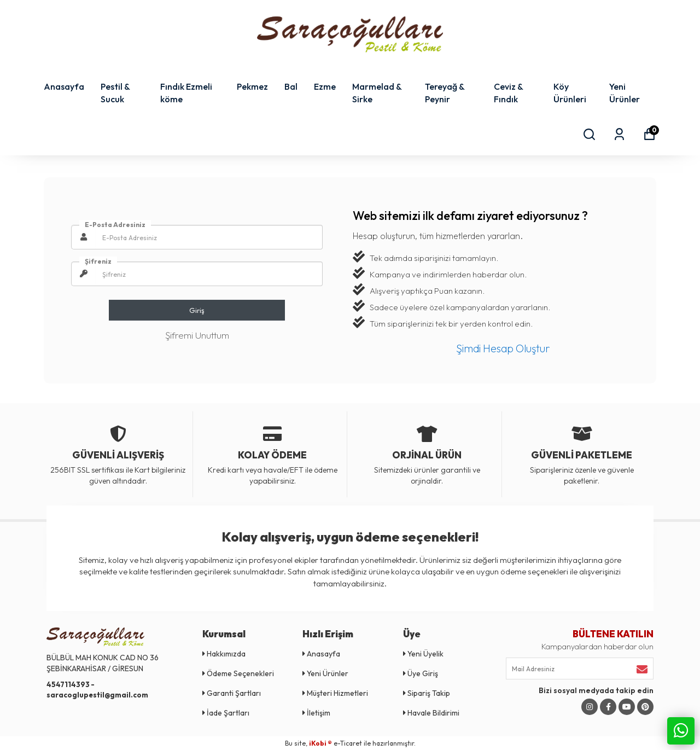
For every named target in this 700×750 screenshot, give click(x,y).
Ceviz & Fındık (508, 93)
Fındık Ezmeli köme (186, 93)
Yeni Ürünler (625, 93)
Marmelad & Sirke (377, 93)
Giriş (197, 310)
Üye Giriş (421, 673)
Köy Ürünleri (570, 93)
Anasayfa (64, 86)
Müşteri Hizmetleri (335, 693)
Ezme (325, 86)
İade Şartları (226, 713)
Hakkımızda (224, 654)
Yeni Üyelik (423, 654)
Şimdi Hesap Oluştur (503, 348)
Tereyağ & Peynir (445, 93)
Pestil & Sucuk (115, 93)
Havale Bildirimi (431, 713)
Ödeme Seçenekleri (238, 673)
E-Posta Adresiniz (115, 225)
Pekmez (252, 86)
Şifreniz (98, 261)
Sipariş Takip (427, 693)
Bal (291, 86)
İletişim (316, 713)
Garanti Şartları (232, 693)
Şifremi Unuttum (197, 335)
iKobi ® (320, 743)
